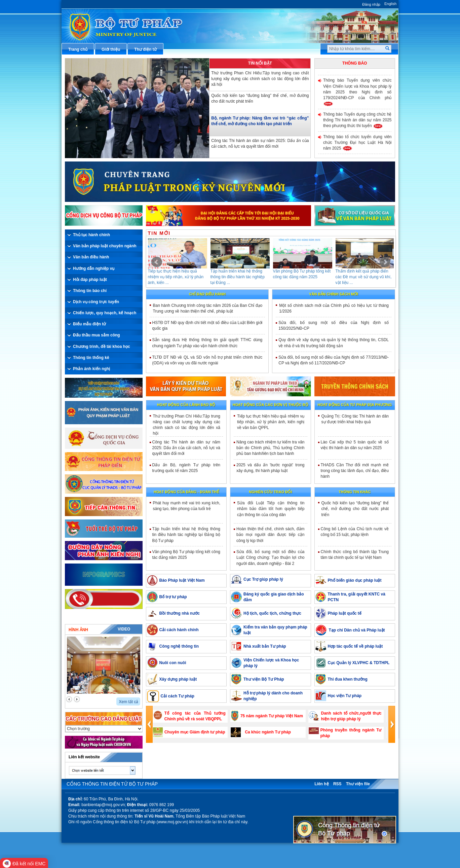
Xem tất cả (128, 702)
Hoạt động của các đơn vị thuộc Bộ (271, 405)
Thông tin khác (355, 492)
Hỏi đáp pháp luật (90, 280)
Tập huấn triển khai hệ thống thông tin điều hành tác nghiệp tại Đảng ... (244, 277)
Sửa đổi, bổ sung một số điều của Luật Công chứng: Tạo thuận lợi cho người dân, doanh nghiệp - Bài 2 (271, 557)
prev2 (69, 699)
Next (385, 262)
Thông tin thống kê (91, 358)
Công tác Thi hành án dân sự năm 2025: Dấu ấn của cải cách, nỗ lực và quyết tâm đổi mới (260, 143)
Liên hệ (321, 784)
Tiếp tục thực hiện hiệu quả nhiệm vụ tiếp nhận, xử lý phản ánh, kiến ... (182, 277)
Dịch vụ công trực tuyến (96, 302)
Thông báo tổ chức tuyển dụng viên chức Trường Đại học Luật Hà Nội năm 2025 (357, 145)
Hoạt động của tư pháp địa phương (355, 405)
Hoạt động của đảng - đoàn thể (186, 492)
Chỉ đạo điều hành (207, 294)
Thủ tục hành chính (91, 235)
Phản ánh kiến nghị (91, 369)
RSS (337, 784)
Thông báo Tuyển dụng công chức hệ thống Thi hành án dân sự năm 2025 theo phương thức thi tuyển (357, 122)
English (390, 4)
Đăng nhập (371, 4)
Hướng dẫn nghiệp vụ (94, 268)
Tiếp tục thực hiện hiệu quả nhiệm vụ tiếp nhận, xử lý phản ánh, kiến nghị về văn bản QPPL (271, 422)
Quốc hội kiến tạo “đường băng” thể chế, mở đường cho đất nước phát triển (260, 98)
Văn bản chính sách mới (334, 294)
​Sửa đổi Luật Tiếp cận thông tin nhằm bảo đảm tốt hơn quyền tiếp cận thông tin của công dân (271, 509)
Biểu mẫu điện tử (89, 324)
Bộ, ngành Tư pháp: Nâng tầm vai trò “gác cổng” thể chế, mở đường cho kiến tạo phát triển (260, 121)
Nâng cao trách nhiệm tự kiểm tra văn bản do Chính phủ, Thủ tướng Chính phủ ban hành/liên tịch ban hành (271, 448)
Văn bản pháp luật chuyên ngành (105, 246)
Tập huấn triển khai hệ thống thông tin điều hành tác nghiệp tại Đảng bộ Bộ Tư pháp (186, 535)
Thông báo (355, 63)
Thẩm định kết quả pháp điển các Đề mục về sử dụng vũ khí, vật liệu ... (370, 277)
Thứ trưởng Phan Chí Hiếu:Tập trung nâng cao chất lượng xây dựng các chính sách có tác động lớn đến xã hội (260, 79)
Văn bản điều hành (91, 257)
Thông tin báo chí (90, 291)
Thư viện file (358, 784)
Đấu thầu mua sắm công (97, 335)
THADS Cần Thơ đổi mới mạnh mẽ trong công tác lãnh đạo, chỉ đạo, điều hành (355, 471)
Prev (157, 262)
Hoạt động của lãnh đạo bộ (186, 405)
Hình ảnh (78, 630)
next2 (77, 699)
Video (124, 629)
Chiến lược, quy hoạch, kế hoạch (105, 313)
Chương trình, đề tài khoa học (102, 347)
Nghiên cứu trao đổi (270, 492)
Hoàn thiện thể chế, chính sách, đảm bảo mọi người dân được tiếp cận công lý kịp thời (271, 535)
